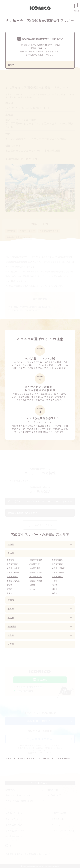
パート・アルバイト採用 (63, 831)
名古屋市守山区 (36, 577)
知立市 (55, 593)
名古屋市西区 (57, 564)
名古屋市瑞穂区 (13, 572)
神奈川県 (12, 626)
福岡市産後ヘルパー (15, 831)
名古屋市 (11, 560)
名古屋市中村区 (13, 568)
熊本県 (11, 609)
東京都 (11, 618)
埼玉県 (11, 644)
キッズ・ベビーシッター (18, 795)
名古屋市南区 (12, 564)
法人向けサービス (14, 813)
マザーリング (54, 795)
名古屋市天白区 (36, 581)
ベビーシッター (27, 231)
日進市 (32, 585)
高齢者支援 (53, 790)
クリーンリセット (14, 819)
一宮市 (55, 581)
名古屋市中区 (35, 568)
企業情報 (9, 854)
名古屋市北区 (35, 564)
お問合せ (19, 854)
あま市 (32, 589)
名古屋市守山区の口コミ (24, 159)
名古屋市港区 (12, 577)
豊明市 (10, 585)
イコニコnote (58, 819)
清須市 (55, 585)
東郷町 (10, 589)
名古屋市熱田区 (36, 572)
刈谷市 (55, 589)
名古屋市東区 (57, 560)
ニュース (56, 825)
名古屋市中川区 (58, 572)
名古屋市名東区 (13, 581)
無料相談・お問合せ (40, 721)
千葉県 (11, 635)
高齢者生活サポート (49, 231)
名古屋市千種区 (36, 560)
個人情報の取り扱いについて (37, 854)
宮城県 (11, 600)
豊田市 (10, 593)
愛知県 (11, 553)
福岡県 (11, 544)
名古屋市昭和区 (58, 568)
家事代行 (11, 231)
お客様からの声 (59, 813)
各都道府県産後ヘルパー (19, 237)
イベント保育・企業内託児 (19, 801)
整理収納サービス (14, 836)
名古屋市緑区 (57, 577)
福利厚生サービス (14, 825)
